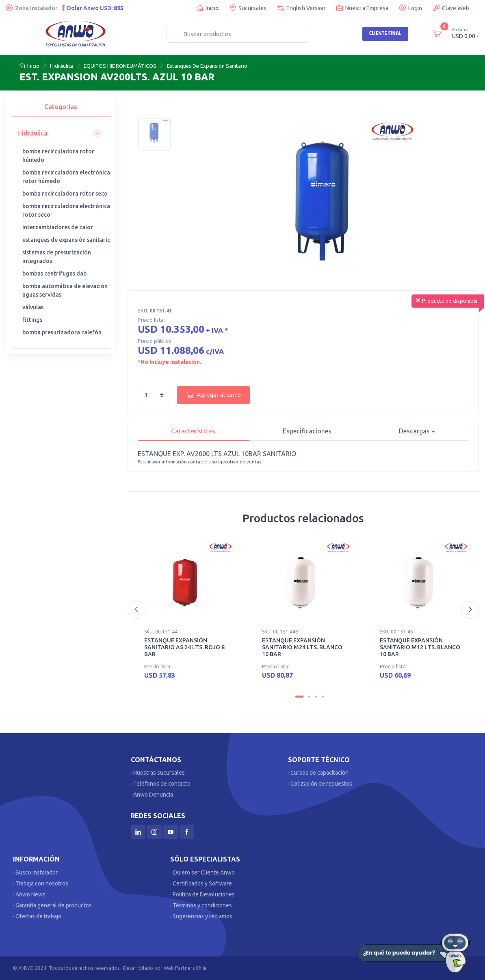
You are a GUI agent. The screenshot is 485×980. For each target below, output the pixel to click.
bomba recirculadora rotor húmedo (58, 156)
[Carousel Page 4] (323, 697)
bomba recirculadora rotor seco (65, 194)
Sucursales (248, 8)
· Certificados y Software (201, 883)
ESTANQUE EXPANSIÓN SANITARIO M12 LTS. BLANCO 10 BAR (420, 647)
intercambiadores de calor (58, 227)
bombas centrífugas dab (54, 274)
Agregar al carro (213, 395)
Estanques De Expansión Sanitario (207, 66)
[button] (60, 133)
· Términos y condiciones (201, 905)
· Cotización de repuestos (320, 784)
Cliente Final (385, 33)
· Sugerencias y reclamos (201, 916)
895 (119, 8)
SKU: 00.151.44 (161, 632)
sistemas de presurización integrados (57, 257)
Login (411, 8)
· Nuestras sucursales (158, 773)
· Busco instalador (35, 872)
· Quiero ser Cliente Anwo (202, 872)
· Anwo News (29, 894)
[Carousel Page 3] (316, 697)
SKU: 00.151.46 (396, 632)
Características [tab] (193, 431)
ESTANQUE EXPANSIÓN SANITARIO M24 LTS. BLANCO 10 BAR (302, 647)
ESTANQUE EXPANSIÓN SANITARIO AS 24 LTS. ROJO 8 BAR (184, 647)
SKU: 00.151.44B (280, 632)
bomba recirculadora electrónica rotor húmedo (66, 177)
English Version (301, 8)
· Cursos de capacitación (318, 773)
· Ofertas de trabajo (37, 916)
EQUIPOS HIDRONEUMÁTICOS (120, 66)
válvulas (33, 307)
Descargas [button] (414, 431)
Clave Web (451, 8)
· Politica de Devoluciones (202, 894)
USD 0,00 (466, 33)
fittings (32, 320)
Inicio (208, 8)
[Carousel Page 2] (309, 697)
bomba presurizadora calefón (62, 332)
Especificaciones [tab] (307, 431)
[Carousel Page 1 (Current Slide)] (299, 697)
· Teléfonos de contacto (161, 784)
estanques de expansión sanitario (67, 240)
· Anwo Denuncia (152, 795)
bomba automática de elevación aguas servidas (65, 290)
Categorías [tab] (61, 107)
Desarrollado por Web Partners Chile (165, 968)
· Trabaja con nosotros (41, 883)
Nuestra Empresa (362, 8)
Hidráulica (62, 66)
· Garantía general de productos (52, 905)
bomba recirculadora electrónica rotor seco (66, 210)
